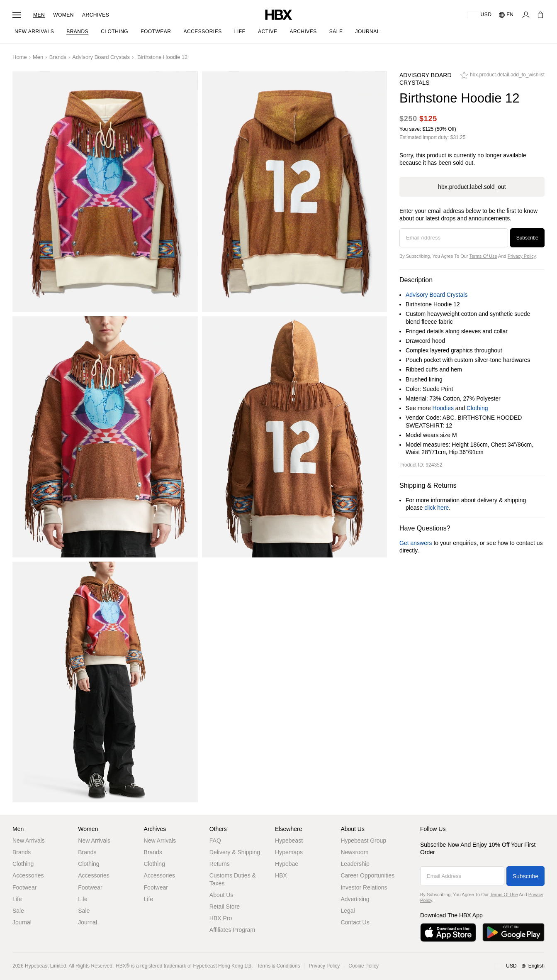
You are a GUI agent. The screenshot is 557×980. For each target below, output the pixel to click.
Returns (220, 864)
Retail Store (225, 907)
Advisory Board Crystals (101, 57)
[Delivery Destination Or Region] (479, 15)
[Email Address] (454, 238)
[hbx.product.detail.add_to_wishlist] (502, 77)
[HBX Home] (279, 14)
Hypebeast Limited (45, 966)
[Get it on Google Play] (513, 932)
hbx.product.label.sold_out (472, 187)
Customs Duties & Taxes (233, 879)
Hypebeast (289, 841)
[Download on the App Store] (448, 932)
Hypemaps (289, 852)
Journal (22, 922)
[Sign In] (526, 15)
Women (63, 15)
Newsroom (354, 852)
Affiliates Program (232, 930)
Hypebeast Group (363, 841)
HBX (281, 875)
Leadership (355, 864)
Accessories (28, 875)
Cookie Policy (364, 966)
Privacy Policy (522, 256)
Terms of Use (483, 256)
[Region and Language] (519, 966)
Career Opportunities (367, 875)
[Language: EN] (507, 15)
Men (39, 15)
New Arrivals (29, 841)
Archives (96, 15)
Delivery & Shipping (235, 852)
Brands (58, 57)
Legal (348, 911)
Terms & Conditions (279, 966)
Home (20, 57)
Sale (18, 911)
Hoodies (443, 408)
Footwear (24, 887)
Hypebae (287, 864)
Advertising (355, 899)
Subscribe (527, 238)
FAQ (215, 841)
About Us (221, 895)
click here (437, 508)
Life (17, 899)
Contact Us (355, 922)
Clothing (477, 408)
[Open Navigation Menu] (17, 15)
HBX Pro (221, 918)
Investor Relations (364, 887)
